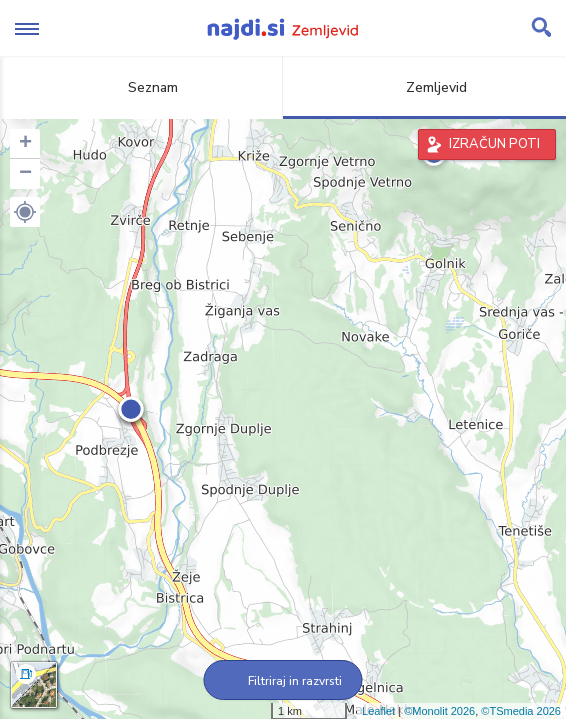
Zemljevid (425, 87)
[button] (25, 212)
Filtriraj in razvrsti (283, 681)
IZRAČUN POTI (494, 144)
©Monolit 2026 (439, 711)
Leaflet (378, 711)
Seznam (141, 87)
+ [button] (25, 144)
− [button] (25, 174)
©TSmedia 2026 (521, 711)
